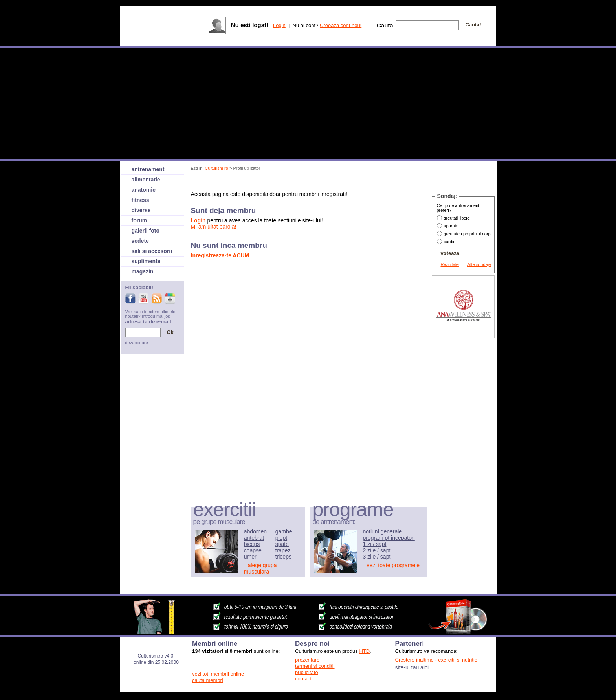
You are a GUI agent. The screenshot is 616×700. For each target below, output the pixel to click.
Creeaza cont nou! (341, 25)
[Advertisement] (334, 182)
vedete (140, 241)
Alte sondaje (479, 264)
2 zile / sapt (377, 550)
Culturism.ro (217, 168)
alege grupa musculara (260, 568)
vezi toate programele (393, 565)
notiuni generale (383, 531)
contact (303, 679)
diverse (141, 210)
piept (281, 538)
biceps (252, 544)
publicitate (307, 672)
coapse (253, 550)
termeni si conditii (315, 666)
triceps (283, 557)
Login (279, 25)
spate (282, 544)
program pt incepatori (389, 538)
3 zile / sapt (377, 557)
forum (139, 220)
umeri (251, 557)
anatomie (144, 190)
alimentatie (146, 180)
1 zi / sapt (375, 544)
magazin (143, 271)
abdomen (255, 531)
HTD (364, 651)
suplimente (146, 261)
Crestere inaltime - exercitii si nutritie (436, 660)
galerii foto (146, 231)
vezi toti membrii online (218, 674)
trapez (283, 550)
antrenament (148, 169)
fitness (140, 200)
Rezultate (450, 264)
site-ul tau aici (412, 667)
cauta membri (208, 680)
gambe (284, 531)
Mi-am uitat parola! (214, 227)
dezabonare (137, 343)
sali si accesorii (152, 251)
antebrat (254, 538)
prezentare (307, 660)
